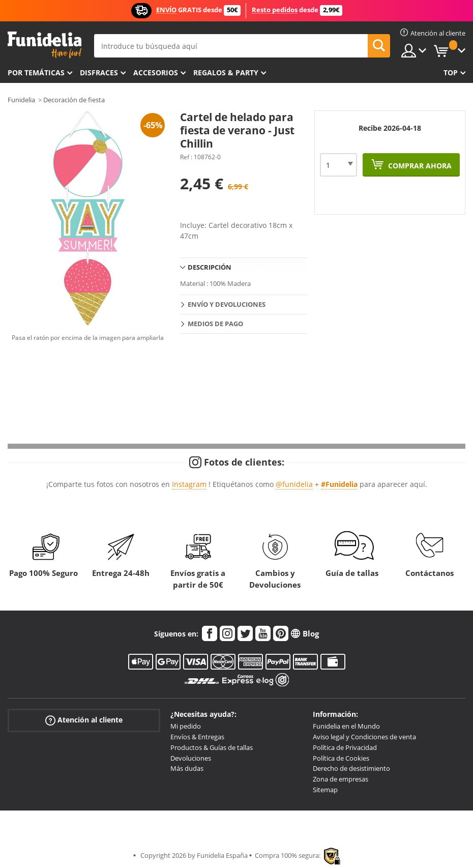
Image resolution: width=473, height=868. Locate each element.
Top (451, 73)
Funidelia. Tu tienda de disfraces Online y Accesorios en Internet (45, 45)
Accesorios (156, 73)
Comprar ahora (419, 166)
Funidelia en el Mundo (346, 726)
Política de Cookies (341, 758)
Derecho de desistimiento (351, 768)
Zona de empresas (341, 779)
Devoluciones (191, 758)
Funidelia (21, 100)
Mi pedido (186, 726)
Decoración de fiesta (74, 100)
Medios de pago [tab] (215, 324)
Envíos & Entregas (197, 737)
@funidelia (294, 484)
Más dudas (187, 768)
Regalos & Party (226, 73)
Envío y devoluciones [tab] (227, 304)
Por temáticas (36, 73)
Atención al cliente (84, 720)
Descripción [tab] (210, 267)
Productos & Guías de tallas (212, 747)
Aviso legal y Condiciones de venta (364, 737)
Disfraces (99, 73)
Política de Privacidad (345, 747)
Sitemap (325, 790)
